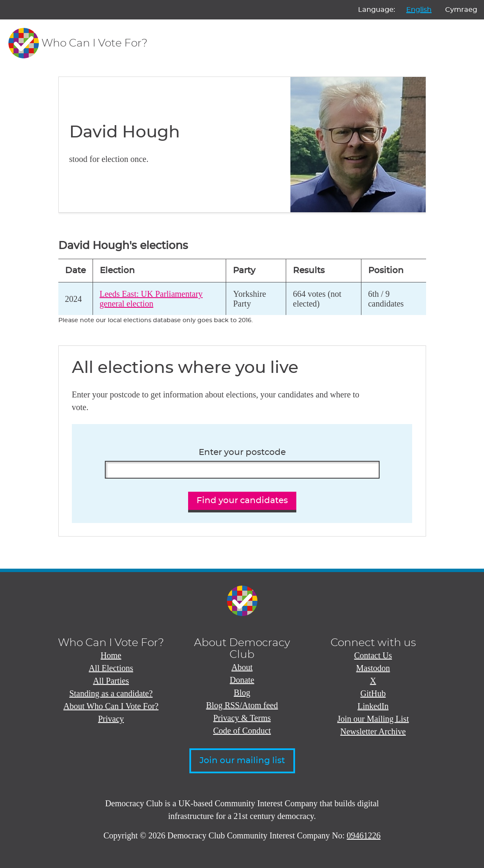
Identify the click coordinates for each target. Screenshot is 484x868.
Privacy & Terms (242, 718)
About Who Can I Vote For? (111, 706)
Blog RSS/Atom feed (242, 705)
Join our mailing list (242, 761)
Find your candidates (242, 501)
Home (111, 655)
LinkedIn (373, 706)
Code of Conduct (242, 731)
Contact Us (373, 655)
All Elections (111, 668)
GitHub (373, 693)
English (419, 10)
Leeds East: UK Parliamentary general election (151, 299)
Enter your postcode (242, 452)
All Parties (111, 681)
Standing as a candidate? (111, 693)
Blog (242, 693)
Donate (242, 680)
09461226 (364, 835)
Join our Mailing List (373, 719)
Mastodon (373, 668)
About (242, 667)
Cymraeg (461, 10)
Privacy (111, 719)
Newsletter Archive (373, 731)
